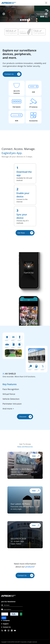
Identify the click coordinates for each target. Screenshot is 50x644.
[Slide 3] (25, 20)
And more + (8, 409)
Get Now (25, 233)
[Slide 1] (21, 20)
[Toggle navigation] (46, 3)
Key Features (10, 384)
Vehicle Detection (11, 399)
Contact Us (13, 74)
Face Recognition (11, 389)
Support (6, 624)
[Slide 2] (23, 20)
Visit (36, 456)
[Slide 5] (29, 20)
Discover (26, 417)
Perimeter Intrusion (12, 404)
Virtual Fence (9, 394)
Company (6, 620)
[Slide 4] (27, 20)
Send (4, 618)
